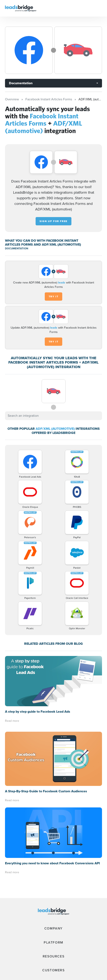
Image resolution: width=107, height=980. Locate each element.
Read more (12, 721)
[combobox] (53, 416)
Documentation (21, 83)
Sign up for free (53, 221)
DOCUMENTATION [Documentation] (17, 248)
